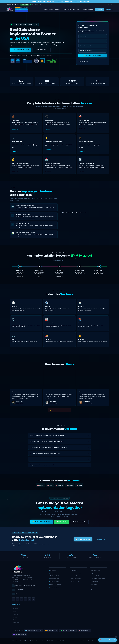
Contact (109, 10)
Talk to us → (82, 173)
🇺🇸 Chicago (70, 486)
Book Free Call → (84, 2)
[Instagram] (25, 599)
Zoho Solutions (95, 582)
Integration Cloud (95, 570)
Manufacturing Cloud (76, 579)
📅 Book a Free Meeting (83, 539)
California (15, 615)
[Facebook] (29, 599)
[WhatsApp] (14, 599)
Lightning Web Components (98, 579)
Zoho (69, 10)
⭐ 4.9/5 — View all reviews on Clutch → (59, 410)
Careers (93, 590)
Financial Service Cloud (76, 573)
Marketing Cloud (54, 576)
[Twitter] (33, 599)
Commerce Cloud (55, 579)
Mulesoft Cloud (95, 576)
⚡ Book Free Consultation (42, 524)
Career (91, 10)
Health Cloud (74, 570)
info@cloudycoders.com (21, 594)
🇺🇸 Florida (79, 486)
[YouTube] (21, 599)
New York (15, 609)
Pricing (84, 10)
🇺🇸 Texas (50, 486)
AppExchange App (55, 587)
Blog (64, 10)
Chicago (15, 617)
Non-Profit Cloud (75, 582)
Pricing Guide (16, 623)
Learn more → (15, 132)
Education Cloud (75, 576)
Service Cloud (54, 573)
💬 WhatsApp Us (62, 524)
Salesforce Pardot (55, 582)
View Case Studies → (41, 50)
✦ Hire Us (100, 10)
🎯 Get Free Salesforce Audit (108, 640)
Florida (15, 620)
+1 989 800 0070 (19, 590)
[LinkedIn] (18, 599)
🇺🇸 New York (40, 486)
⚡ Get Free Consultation (21, 50)
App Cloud (94, 573)
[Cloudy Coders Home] (18, 569)
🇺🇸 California (59, 486)
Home (46, 10)
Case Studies (76, 10)
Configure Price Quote (56, 584)
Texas (14, 612)
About (51, 10)
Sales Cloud (53, 570)
